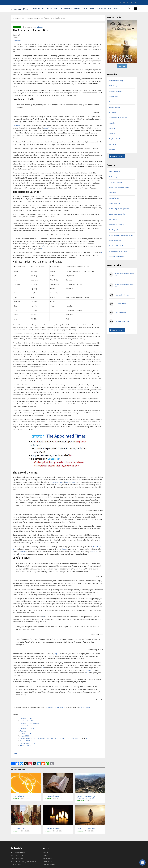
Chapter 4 (95, 554)
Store (89, 9)
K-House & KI (114, 115)
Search (45, 855)
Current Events (114, 99)
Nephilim (112, 125)
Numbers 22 (90, 672)
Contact (46, 858)
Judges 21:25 (24, 738)
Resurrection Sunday (122, 297)
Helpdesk (121, 9)
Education (113, 195)
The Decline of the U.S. (117, 227)
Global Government (116, 206)
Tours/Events (68, 9)
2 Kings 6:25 (74, 741)
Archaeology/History (116, 83)
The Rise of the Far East (117, 248)
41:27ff (37, 741)
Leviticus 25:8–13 (26, 731)
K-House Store (85, 710)
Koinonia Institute (108, 9)
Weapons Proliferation (117, 259)
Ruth (16, 756)
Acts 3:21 (23, 733)
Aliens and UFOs (115, 174)
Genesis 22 (18, 128)
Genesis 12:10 (25, 741)
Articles (34, 20)
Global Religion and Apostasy (119, 211)
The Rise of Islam (115, 243)
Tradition (112, 152)
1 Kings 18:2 (64, 741)
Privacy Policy (48, 861)
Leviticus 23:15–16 (26, 723)
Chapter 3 (22, 554)
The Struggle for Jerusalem (118, 253)
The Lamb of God (120, 306)
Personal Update (54, 9)
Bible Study (17, 29)
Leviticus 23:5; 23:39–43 (28, 725)
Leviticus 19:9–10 (56, 484)
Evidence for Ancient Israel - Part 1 (124, 287)
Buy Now (122, 68)
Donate (96, 9)
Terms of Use (48, 864)
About (42, 9)
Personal (112, 131)
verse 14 (47, 130)
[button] (142, 862)
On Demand (80, 9)
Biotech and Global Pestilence (119, 190)
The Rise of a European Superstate (121, 237)
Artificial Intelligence (116, 184)
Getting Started (115, 109)
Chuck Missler (39, 29)
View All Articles (118, 158)
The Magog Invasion (116, 232)
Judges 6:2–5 (44, 741)
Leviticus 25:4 (25, 728)
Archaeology (113, 179)
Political (112, 136)
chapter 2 (65, 551)
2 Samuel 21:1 (55, 741)
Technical (112, 147)
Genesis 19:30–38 (26, 743)
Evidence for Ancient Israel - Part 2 (124, 277)
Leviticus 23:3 (25, 721)
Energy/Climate (114, 200)
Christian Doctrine (115, 93)
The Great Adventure (122, 324)
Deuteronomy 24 (71, 484)
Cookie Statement (49, 867)
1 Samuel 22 (24, 748)
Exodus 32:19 (25, 736)
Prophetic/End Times (116, 141)
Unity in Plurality (120, 315)
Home (35, 9)
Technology (113, 222)
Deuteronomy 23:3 (27, 745)
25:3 (80, 741)
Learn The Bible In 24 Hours (118, 120)
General (112, 104)
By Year (41, 20)
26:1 (32, 741)
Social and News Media (117, 216)
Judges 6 (57, 656)
